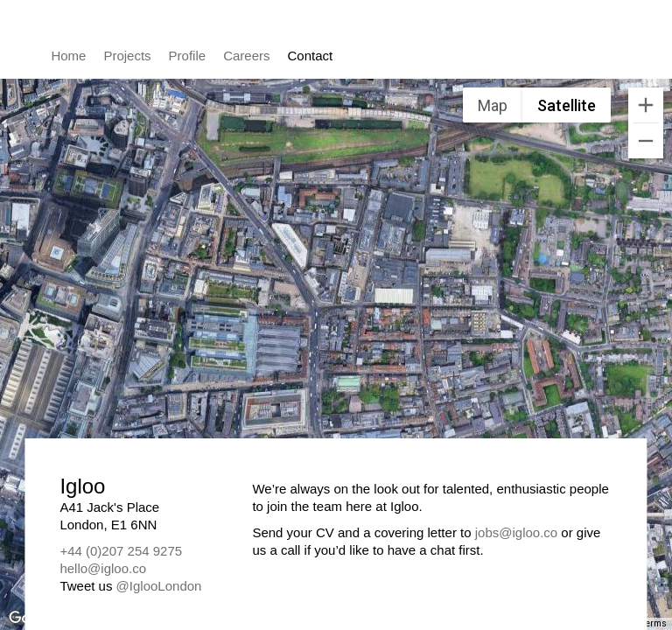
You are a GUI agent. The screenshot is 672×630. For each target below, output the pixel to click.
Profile (188, 56)
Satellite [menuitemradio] (567, 105)
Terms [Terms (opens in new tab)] (654, 623)
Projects (127, 56)
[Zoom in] (646, 105)
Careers (246, 56)
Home (68, 56)
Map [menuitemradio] (493, 105)
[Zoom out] (646, 141)
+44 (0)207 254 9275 (121, 551)
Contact (311, 56)
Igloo (580, 51)
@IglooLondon (159, 586)
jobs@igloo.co (516, 532)
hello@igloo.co (103, 568)
